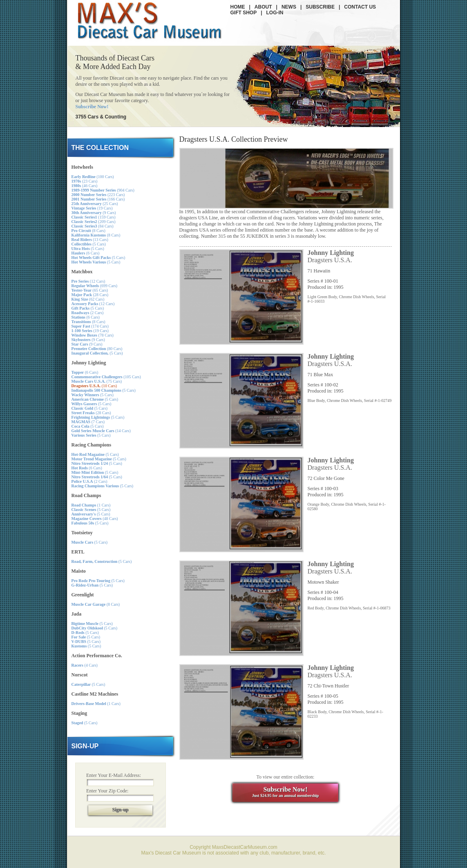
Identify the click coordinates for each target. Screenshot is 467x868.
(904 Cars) (103, 190)
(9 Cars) (94, 213)
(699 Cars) (95, 286)
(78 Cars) (93, 335)
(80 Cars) (97, 349)
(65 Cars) (90, 290)
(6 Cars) (86, 253)
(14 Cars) (101, 431)
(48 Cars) (95, 519)
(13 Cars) (90, 240)
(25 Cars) (95, 204)
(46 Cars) (85, 186)
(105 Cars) (106, 377)
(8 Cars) (88, 231)
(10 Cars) (94, 386)
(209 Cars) (94, 222)
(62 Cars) (88, 299)
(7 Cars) (88, 422)
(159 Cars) (94, 217)
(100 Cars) (93, 177)
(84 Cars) (93, 226)
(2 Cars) (88, 313)
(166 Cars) (98, 199)
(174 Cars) (90, 326)
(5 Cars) (89, 244)
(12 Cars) (88, 281)
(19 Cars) (92, 208)
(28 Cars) (90, 295)
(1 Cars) (91, 505)
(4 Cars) (85, 665)
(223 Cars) (98, 195)
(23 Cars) (85, 181)
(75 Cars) (97, 381)
